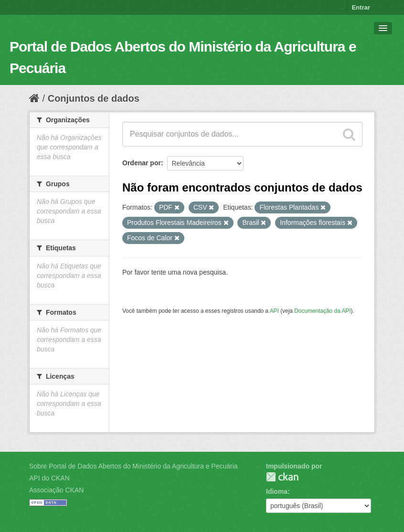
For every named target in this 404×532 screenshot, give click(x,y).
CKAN (282, 477)
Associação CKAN (56, 490)
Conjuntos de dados (94, 98)
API (274, 311)
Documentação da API (322, 311)
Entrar (361, 7)
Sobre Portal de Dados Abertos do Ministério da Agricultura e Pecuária (133, 466)
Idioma (277, 491)
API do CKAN (49, 478)
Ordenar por (142, 163)
